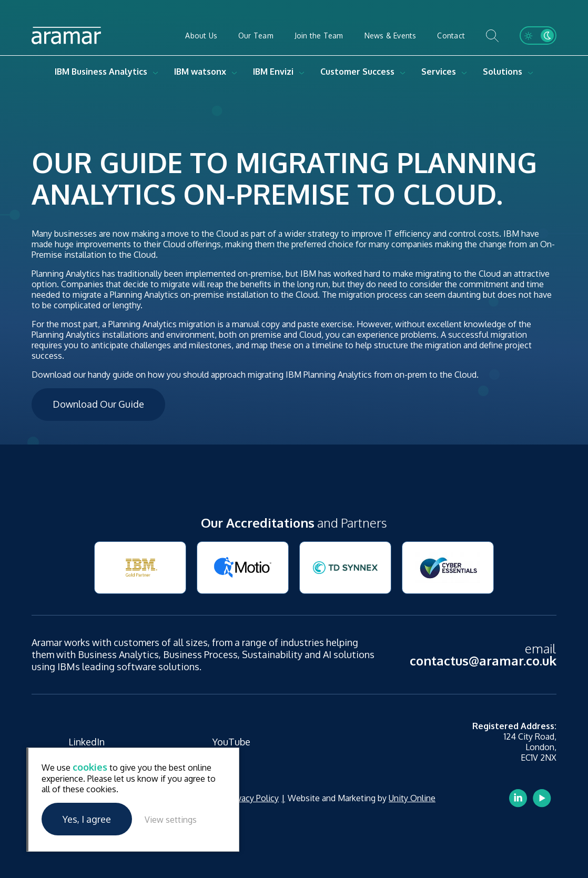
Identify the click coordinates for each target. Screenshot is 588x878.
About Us (201, 36)
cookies (90, 767)
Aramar (66, 36)
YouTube (231, 742)
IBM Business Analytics (101, 72)
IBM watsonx (200, 72)
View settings (171, 820)
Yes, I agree (87, 819)
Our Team (256, 36)
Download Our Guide (98, 404)
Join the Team (319, 36)
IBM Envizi (273, 72)
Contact (451, 36)
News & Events (391, 36)
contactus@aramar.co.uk (483, 660)
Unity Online (412, 798)
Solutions (503, 72)
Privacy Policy (253, 798)
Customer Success (357, 72)
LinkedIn (87, 742)
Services (439, 72)
